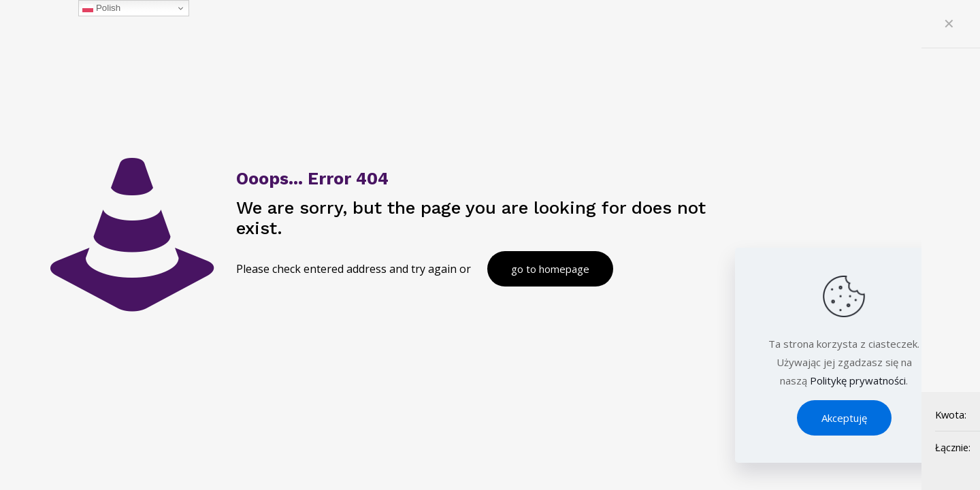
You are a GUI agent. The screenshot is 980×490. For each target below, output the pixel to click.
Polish (101, 8)
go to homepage (550, 269)
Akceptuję (844, 418)
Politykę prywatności (858, 380)
